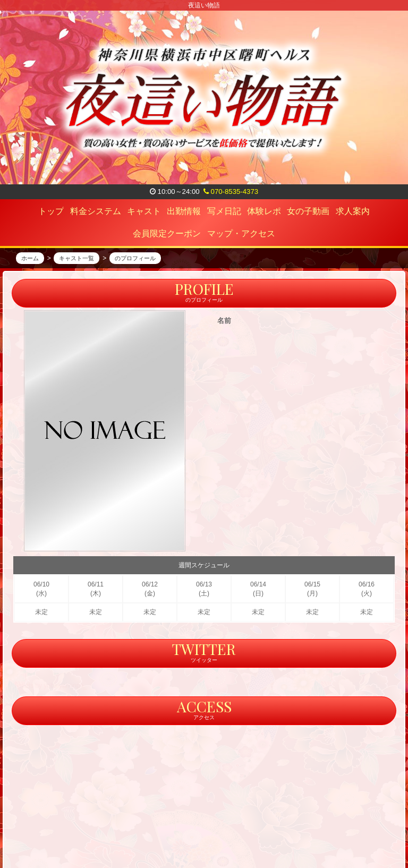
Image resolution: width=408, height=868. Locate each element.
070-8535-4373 (231, 192)
